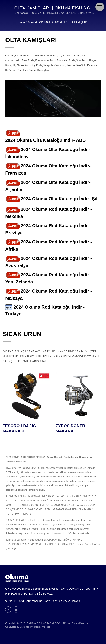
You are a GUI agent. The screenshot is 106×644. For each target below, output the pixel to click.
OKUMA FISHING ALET (52, 22)
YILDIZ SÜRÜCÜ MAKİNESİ (61, 544)
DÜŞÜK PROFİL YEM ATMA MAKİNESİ (26, 544)
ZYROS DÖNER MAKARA (71, 429)
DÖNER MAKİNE (73, 540)
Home (22, 22)
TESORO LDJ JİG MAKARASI (19, 429)
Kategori (32, 22)
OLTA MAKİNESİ (55, 540)
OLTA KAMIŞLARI (77, 22)
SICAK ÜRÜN (22, 334)
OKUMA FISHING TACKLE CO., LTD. (47, 623)
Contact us (90, 544)
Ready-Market (42, 627)
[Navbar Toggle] (100, 7)
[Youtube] (16, 610)
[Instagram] (8, 610)
